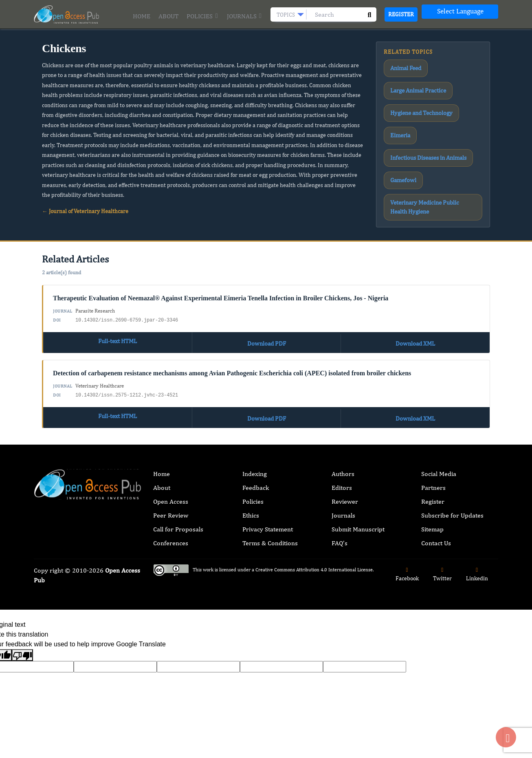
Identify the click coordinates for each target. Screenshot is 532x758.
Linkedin (477, 557)
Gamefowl (399, 110)
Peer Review (171, 498)
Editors (342, 470)
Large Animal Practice (451, 66)
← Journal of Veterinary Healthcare (85, 211)
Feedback (256, 470)
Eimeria (462, 80)
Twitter (442, 557)
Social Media (439, 457)
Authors (343, 457)
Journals (245, 16)
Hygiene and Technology (415, 80)
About (168, 16)
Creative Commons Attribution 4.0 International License (314, 553)
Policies (202, 16)
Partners (433, 470)
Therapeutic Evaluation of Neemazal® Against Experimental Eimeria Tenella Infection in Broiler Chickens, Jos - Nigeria (221, 287)
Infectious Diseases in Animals (421, 95)
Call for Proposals (178, 512)
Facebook (407, 557)
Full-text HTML (117, 329)
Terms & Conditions (270, 526)
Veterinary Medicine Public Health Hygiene (425, 129)
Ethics (251, 498)
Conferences (171, 526)
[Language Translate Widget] (460, 12)
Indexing (255, 457)
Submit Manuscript (358, 512)
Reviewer (345, 484)
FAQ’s (340, 526)
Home (142, 16)
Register (401, 14)
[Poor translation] (22, 638)
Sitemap (432, 512)
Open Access (171, 484)
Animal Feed (402, 66)
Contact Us (436, 526)
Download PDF (267, 329)
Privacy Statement (268, 512)
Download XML (415, 329)
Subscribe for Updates (452, 498)
